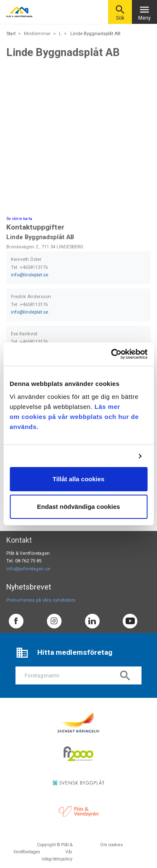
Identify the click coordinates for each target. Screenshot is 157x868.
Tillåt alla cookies (79, 479)
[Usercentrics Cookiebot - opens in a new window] (112, 354)
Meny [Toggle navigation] (144, 12)
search (125, 676)
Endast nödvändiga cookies (78, 507)
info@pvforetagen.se (28, 569)
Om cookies (112, 845)
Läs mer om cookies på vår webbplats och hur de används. (74, 417)
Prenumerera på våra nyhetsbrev (41, 600)
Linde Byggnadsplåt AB (95, 34)
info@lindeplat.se (30, 275)
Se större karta (19, 219)
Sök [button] (120, 12)
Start (11, 34)
